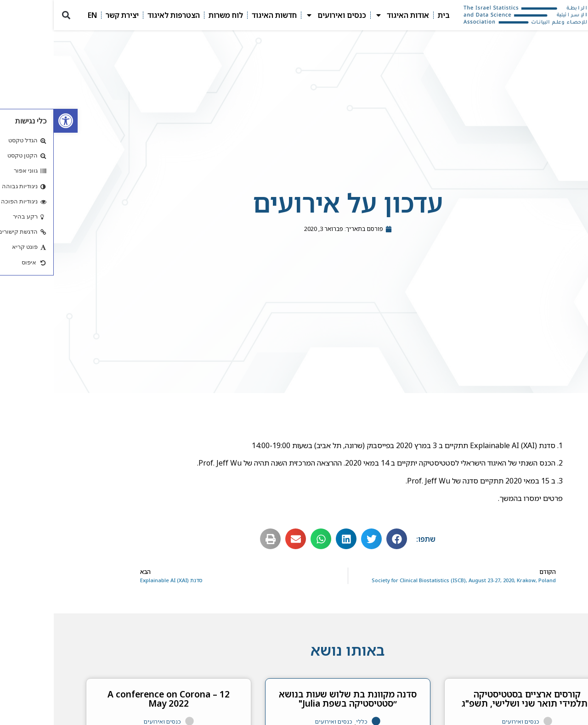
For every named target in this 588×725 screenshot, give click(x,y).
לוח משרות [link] (172, 15)
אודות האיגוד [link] (348, 15)
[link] (12, 121)
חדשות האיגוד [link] (220, 15)
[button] (12, 15)
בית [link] (390, 15)
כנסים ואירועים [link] (282, 15)
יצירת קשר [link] (68, 15)
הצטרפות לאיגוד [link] (120, 15)
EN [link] (39, 15)
